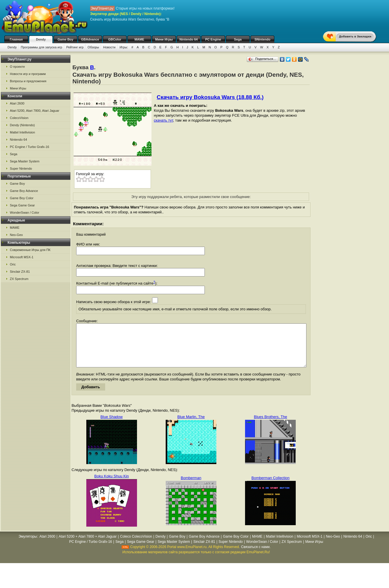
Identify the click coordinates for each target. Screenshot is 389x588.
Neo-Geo (16, 235)
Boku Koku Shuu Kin (112, 485)
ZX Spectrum (19, 279)
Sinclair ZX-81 (20, 272)
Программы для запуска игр (42, 47)
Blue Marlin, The (191, 425)
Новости (109, 47)
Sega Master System (25, 161)
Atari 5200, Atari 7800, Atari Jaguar (35, 111)
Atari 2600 (17, 103)
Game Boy (65, 39)
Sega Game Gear (22, 205)
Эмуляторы (28, 545)
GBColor (115, 39)
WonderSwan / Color (24, 213)
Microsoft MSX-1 (22, 257)
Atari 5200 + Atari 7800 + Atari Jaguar (88, 545)
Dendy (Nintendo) (22, 125)
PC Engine (213, 39)
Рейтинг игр (75, 47)
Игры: (124, 47)
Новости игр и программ (28, 74)
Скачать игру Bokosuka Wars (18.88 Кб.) (210, 97)
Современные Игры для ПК (30, 250)
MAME (139, 39)
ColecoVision (19, 118)
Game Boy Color (22, 198)
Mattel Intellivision (22, 132)
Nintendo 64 (189, 39)
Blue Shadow (112, 425)
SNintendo (263, 39)
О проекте (17, 67)
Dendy (41, 39)
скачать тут (164, 120)
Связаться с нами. (256, 556)
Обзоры (93, 47)
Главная (16, 39)
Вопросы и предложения (28, 81)
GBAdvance (90, 39)
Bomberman (191, 487)
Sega (238, 39)
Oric (13, 264)
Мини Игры (164, 39)
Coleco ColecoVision (136, 545)
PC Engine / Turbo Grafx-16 (30, 147)
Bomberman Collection (271, 487)
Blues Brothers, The (271, 425)
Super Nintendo (21, 168)
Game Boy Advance (24, 191)
